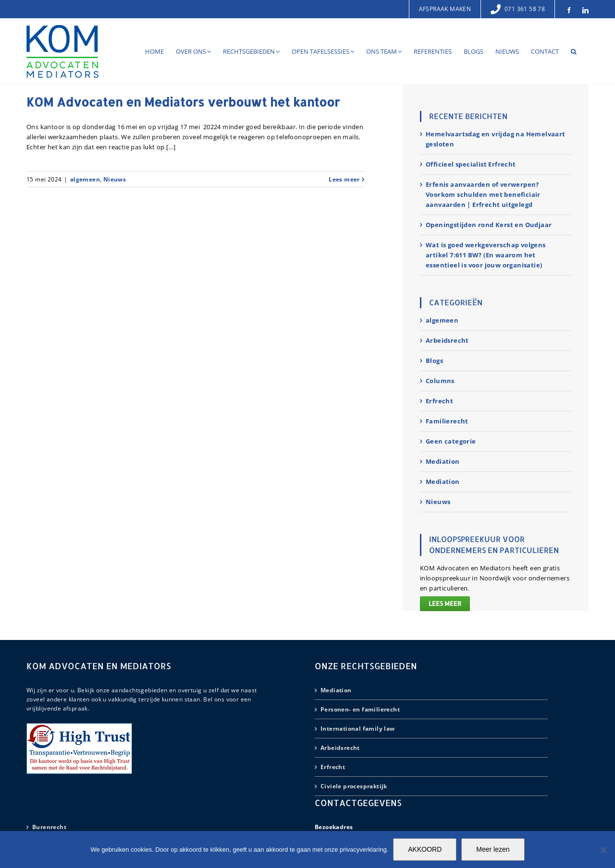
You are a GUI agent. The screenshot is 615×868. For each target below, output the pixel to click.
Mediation (443, 461)
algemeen (85, 179)
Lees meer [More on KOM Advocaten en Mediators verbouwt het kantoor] (344, 179)
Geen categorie (451, 441)
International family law (358, 729)
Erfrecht (439, 401)
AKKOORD (425, 849)
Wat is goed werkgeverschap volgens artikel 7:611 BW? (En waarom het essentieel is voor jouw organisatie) (486, 255)
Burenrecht (49, 827)
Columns (440, 381)
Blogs (434, 361)
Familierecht (447, 421)
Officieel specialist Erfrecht (471, 164)
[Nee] (603, 850)
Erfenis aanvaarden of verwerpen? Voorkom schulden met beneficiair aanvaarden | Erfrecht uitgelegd (483, 194)
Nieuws (115, 179)
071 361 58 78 (518, 9)
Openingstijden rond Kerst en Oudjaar (489, 225)
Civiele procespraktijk (354, 786)
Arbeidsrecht (447, 340)
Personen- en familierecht (360, 709)
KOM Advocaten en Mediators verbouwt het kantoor (183, 102)
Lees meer (445, 603)
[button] (574, 51)
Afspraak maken (445, 9)
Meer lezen (493, 849)
